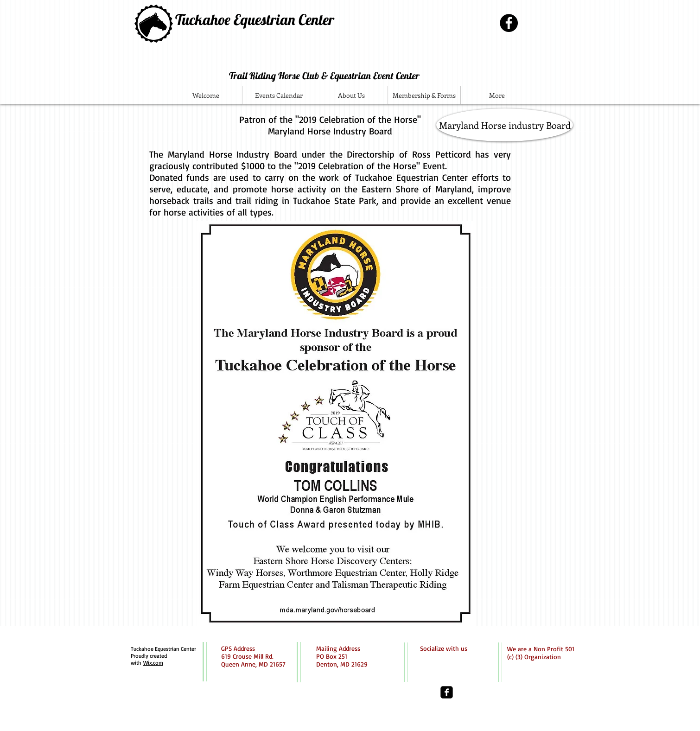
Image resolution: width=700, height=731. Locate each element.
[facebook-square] (447, 692)
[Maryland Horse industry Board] (505, 125)
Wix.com (153, 663)
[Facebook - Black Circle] (509, 23)
